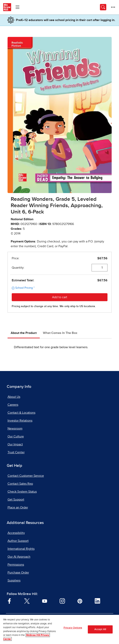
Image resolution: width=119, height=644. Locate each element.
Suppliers (14, 581)
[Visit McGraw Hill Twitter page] (27, 601)
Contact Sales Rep (20, 484)
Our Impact (15, 444)
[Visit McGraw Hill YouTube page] (45, 601)
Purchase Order (18, 573)
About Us (14, 397)
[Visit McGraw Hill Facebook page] (9, 601)
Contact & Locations (21, 413)
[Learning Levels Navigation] (17, 7)
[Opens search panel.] (103, 7)
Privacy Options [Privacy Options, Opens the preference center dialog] (73, 630)
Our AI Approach (19, 557)
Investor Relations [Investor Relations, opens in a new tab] (20, 421)
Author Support (18, 541)
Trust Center (16, 452)
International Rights (21, 549)
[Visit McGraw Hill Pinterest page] (80, 601)
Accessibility (16, 533)
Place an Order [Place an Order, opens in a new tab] (18, 508)
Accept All (100, 631)
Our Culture (16, 436)
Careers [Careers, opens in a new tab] (13, 405)
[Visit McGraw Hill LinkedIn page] (97, 601)
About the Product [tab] (24, 333)
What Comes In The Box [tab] (60, 333)
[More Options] (113, 7)
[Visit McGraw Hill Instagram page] (62, 601)
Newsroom (15, 429)
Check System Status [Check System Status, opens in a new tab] (22, 492)
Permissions (16, 565)
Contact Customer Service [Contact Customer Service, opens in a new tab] (26, 476)
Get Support (16, 500)
